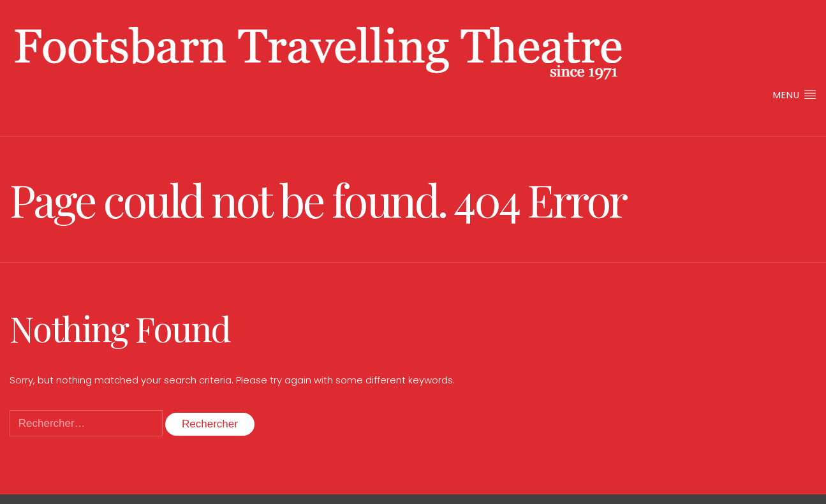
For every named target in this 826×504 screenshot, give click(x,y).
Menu (795, 95)
